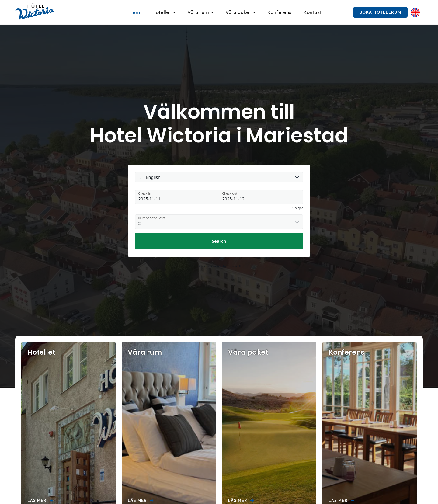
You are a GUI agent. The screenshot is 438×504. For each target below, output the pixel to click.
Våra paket (238, 12)
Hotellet (162, 12)
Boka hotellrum (380, 12)
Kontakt (312, 12)
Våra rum (198, 12)
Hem (135, 12)
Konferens (279, 12)
